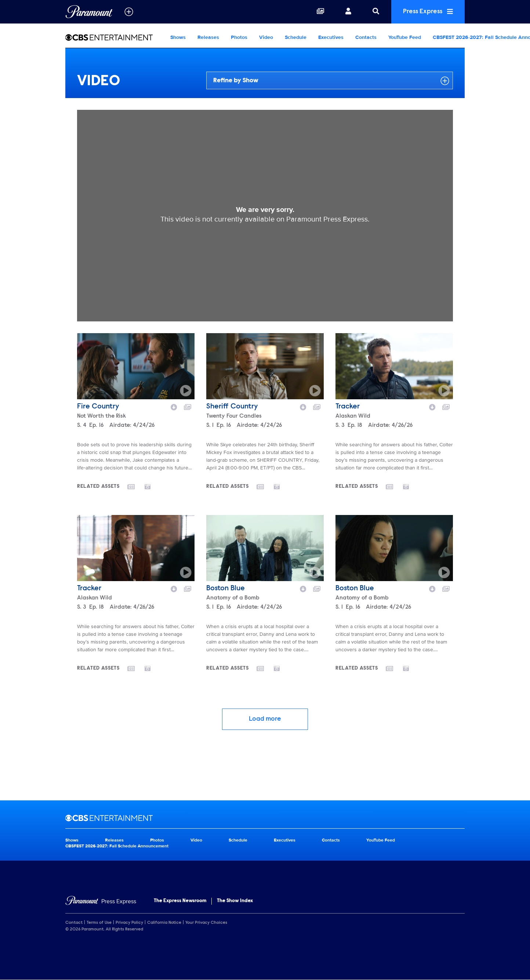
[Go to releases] (136, 487)
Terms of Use (99, 923)
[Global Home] (89, 12)
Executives (331, 37)
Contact (74, 923)
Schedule (296, 37)
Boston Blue (226, 588)
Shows (178, 37)
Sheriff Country (232, 407)
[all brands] (129, 12)
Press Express (428, 12)
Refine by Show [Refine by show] (331, 81)
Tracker (348, 407)
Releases (208, 37)
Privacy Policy (129, 923)
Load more (265, 719)
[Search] (376, 12)
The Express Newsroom (180, 901)
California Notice (164, 923)
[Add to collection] (188, 406)
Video (266, 37)
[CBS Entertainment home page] (265, 818)
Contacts (366, 37)
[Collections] (320, 12)
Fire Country (98, 407)
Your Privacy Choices (206, 923)
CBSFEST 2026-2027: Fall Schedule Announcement (117, 846)
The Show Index (235, 901)
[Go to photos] (152, 486)
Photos (239, 37)
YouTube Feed (405, 37)
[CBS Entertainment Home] (115, 37)
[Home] (101, 902)
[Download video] (174, 406)
